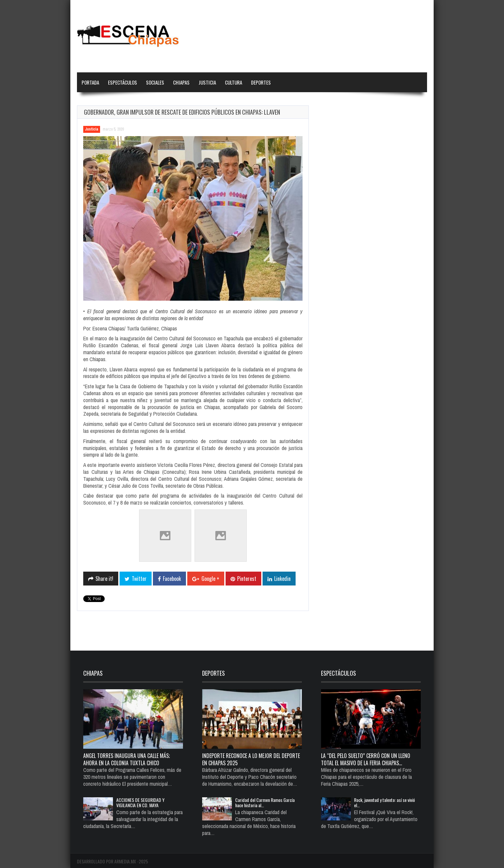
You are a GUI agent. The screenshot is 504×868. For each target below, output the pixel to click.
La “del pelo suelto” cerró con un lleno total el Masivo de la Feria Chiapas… (366, 759)
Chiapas (181, 82)
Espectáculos (123, 82)
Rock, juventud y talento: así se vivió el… (384, 802)
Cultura (234, 82)
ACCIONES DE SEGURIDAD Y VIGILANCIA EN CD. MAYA (140, 802)
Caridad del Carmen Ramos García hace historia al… (265, 802)
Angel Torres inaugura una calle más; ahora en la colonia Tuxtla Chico (126, 759)
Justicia (207, 82)
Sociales (155, 82)
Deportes (261, 82)
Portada (90, 82)
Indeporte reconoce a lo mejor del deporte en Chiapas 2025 (251, 759)
